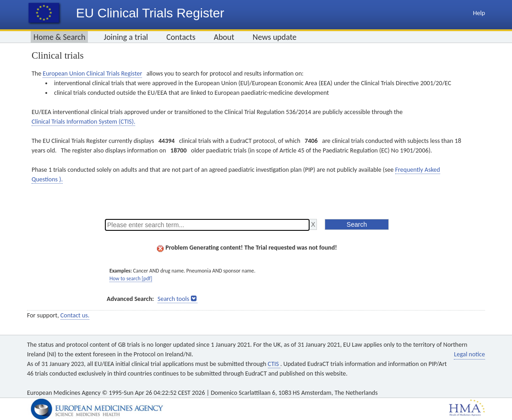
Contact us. (75, 315)
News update (275, 37)
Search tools (173, 299)
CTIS (274, 364)
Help (479, 13)
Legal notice (469, 354)
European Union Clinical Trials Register (92, 74)
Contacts (181, 37)
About (224, 37)
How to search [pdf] (131, 278)
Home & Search (59, 37)
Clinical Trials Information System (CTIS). (83, 122)
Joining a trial (126, 37)
